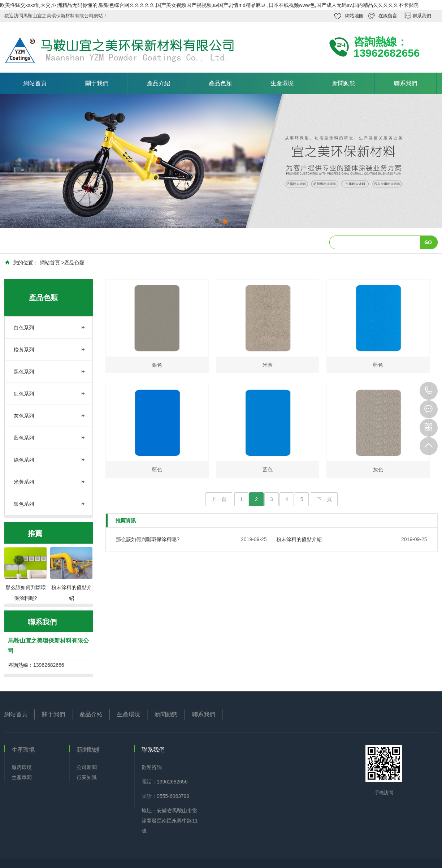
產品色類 (220, 83)
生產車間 (22, 777)
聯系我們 (422, 16)
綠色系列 (24, 460)
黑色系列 (24, 372)
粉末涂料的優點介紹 (299, 539)
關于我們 (97, 83)
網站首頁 (35, 83)
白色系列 (24, 328)
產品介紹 (159, 83)
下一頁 (324, 499)
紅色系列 (24, 394)
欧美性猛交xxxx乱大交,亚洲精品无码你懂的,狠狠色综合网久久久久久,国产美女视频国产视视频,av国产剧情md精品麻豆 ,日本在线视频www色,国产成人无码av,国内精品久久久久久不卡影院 (209, 5)
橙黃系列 (24, 350)
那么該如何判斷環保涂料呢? (148, 539)
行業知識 (87, 777)
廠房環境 (22, 767)
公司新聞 (87, 767)
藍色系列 (24, 438)
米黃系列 (24, 482)
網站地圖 (354, 16)
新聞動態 (344, 83)
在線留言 (388, 16)
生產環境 (282, 83)
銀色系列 (24, 504)
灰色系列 (24, 416)
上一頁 (219, 499)
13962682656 (429, 391)
